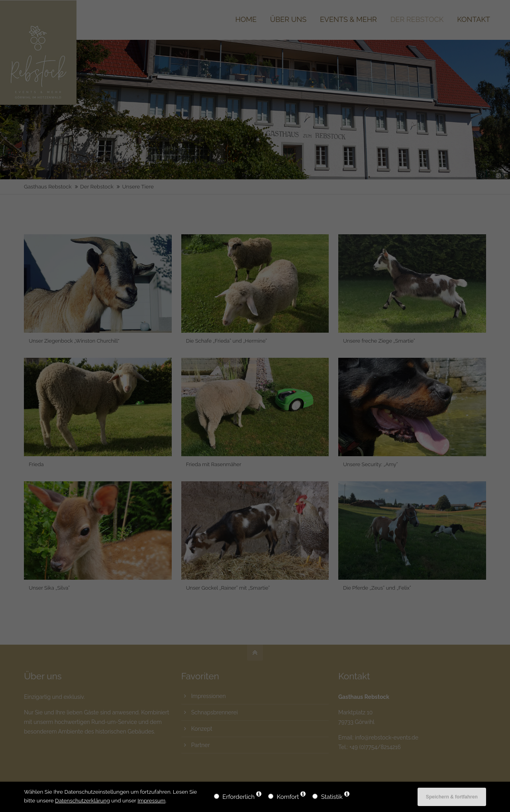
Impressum (151, 800)
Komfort (288, 797)
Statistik (332, 797)
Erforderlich (238, 797)
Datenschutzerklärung (82, 800)
